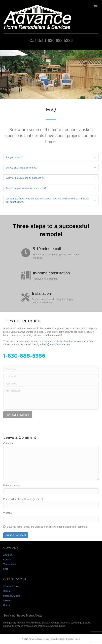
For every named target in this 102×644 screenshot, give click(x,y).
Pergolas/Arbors (12, 596)
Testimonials (10, 564)
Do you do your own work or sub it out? (26, 188)
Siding (7, 591)
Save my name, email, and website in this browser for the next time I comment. (48, 527)
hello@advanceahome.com (56, 344)
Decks (7, 605)
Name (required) (12, 485)
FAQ (6, 569)
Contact (7, 560)
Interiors (8, 600)
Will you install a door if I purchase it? (25, 178)
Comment (8, 443)
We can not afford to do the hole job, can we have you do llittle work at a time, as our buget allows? (47, 200)
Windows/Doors (11, 586)
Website (7, 513)
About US (8, 555)
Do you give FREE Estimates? (22, 168)
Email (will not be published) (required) (23, 499)
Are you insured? (15, 157)
